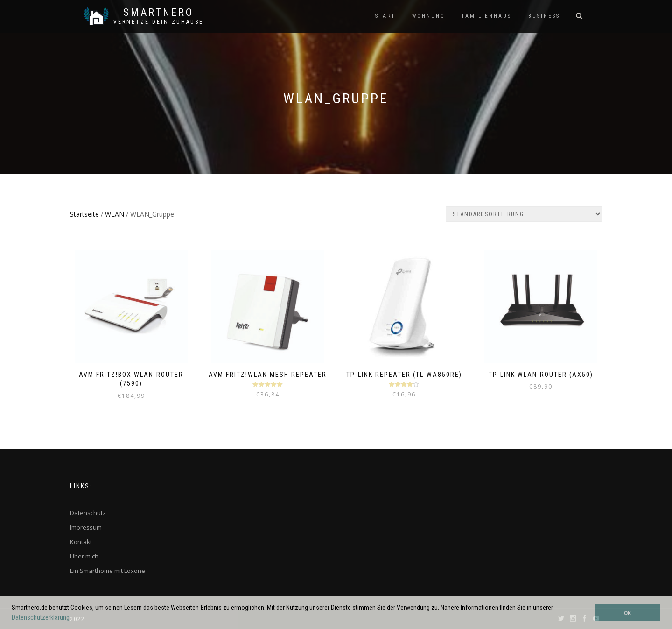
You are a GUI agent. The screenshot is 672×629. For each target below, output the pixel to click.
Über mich (84, 556)
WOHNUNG (429, 16)
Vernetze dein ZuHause (158, 22)
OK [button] (627, 613)
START (385, 16)
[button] (74, 618)
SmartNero (158, 13)
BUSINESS (544, 16)
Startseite (84, 214)
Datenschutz (88, 513)
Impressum (86, 527)
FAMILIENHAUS (487, 16)
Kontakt (81, 542)
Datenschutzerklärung (41, 617)
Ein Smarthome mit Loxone (108, 571)
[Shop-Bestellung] (524, 214)
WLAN (115, 214)
